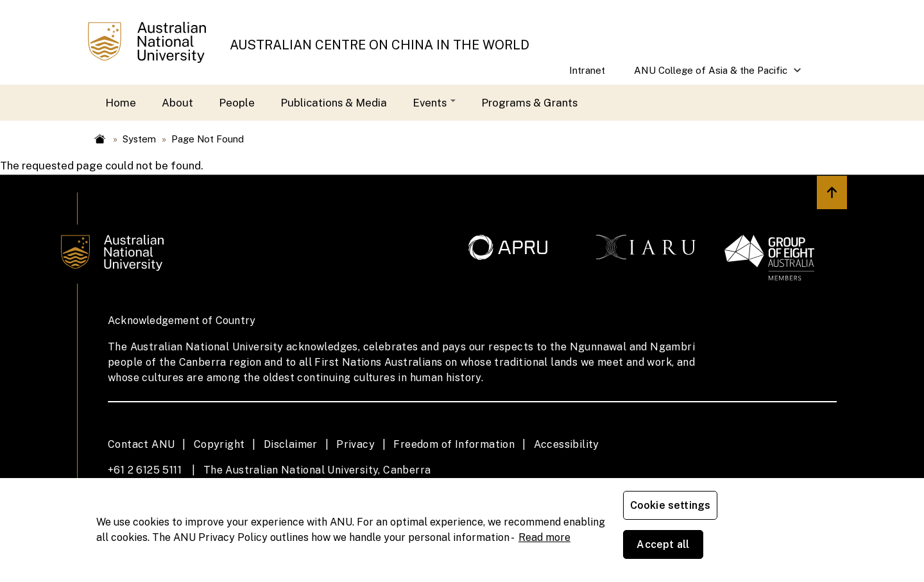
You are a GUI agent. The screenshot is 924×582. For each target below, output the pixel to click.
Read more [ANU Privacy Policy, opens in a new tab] (544, 557)
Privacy (355, 444)
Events (434, 103)
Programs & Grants (529, 103)
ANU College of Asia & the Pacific (711, 75)
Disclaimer (291, 444)
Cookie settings (673, 550)
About (177, 103)
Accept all (773, 550)
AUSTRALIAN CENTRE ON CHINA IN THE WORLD (380, 45)
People (237, 103)
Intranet (587, 70)
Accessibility (567, 444)
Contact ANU (141, 444)
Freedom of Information (454, 444)
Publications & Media (334, 103)
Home (121, 103)
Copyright (219, 444)
